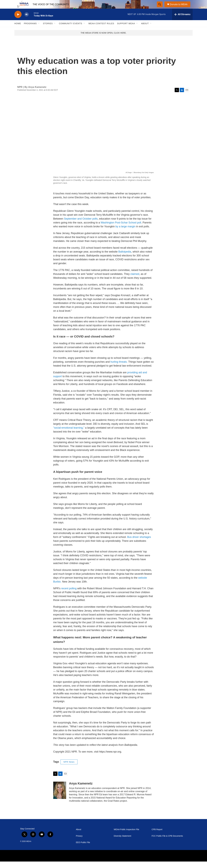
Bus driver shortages (139, 543)
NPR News (69, 768)
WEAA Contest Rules (101, 30)
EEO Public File (83, 849)
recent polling (69, 595)
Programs (30, 30)
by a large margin (125, 233)
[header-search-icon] (160, 8)
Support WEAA (126, 30)
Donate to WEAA (180, 8)
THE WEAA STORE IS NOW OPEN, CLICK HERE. (104, 39)
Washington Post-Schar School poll (121, 229)
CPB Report (157, 836)
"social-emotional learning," (69, 434)
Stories (48, 30)
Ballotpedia (125, 258)
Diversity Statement (122, 842)
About (145, 30)
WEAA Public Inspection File (126, 836)
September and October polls (81, 225)
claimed (135, 280)
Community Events (71, 30)
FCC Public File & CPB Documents (167, 842)
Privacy (79, 842)
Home (18, 30)
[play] (18, 21)
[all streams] (182, 21)
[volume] (27, 21)
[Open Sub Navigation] (39, 30)
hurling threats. (119, 368)
